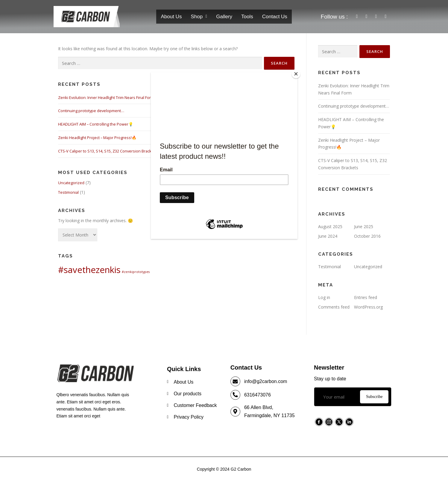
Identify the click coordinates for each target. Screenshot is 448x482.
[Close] (296, 74)
